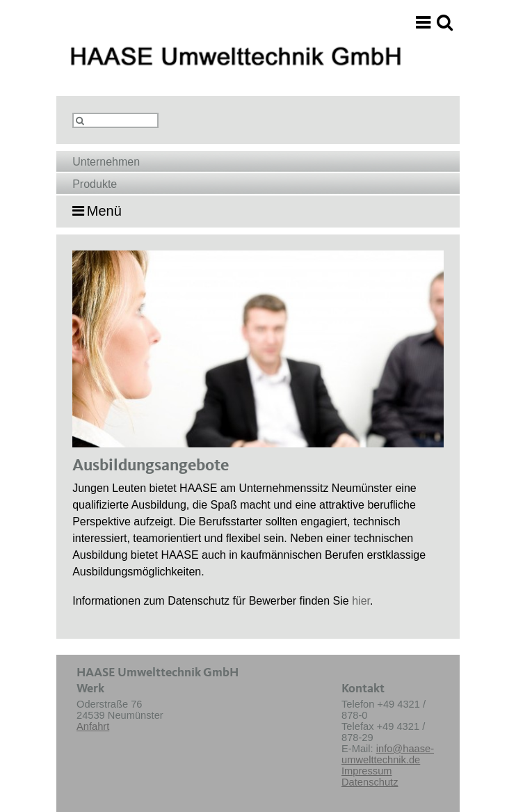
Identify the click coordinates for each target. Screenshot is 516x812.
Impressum (366, 771)
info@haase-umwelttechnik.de (388, 754)
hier (361, 601)
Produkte (95, 184)
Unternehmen (106, 162)
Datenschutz (370, 782)
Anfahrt (93, 726)
